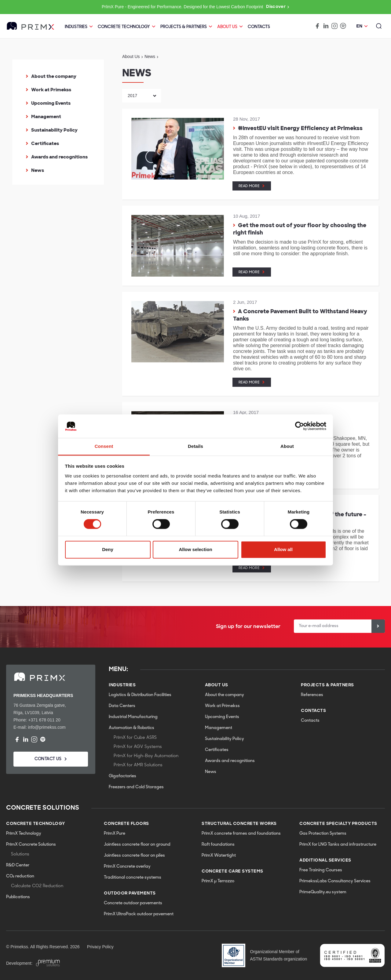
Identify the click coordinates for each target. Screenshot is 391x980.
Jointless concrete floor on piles (134, 856)
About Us (230, 27)
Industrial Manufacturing (133, 717)
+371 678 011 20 (44, 720)
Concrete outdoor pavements (133, 903)
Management (46, 117)
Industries (79, 27)
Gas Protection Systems (323, 834)
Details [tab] (195, 446)
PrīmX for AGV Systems (138, 747)
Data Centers (122, 706)
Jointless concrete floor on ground (137, 845)
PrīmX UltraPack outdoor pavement (139, 914)
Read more (249, 186)
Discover (278, 7)
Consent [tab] (104, 446)
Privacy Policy (100, 947)
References (312, 695)
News (38, 170)
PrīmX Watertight (219, 856)
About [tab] (287, 446)
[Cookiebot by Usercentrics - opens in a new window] (300, 426)
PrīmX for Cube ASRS (135, 738)
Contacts (259, 27)
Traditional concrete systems (133, 878)
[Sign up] (378, 626)
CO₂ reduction (20, 876)
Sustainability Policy (54, 130)
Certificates (45, 143)
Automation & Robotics (132, 728)
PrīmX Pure (115, 834)
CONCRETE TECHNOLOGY (127, 27)
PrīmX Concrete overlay (127, 867)
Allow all (283, 549)
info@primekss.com (47, 727)
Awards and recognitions (59, 157)
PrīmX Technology (24, 834)
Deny (108, 549)
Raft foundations (218, 845)
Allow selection (195, 549)
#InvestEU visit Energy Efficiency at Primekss (300, 128)
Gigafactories (122, 776)
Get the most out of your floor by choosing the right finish (300, 229)
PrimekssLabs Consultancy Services (335, 881)
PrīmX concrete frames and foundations (241, 834)
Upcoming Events (51, 103)
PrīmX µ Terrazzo (218, 881)
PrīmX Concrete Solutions (31, 845)
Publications (18, 897)
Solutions (20, 854)
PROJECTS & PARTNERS (186, 27)
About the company (54, 76)
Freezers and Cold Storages (136, 787)
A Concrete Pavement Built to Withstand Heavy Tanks (300, 315)
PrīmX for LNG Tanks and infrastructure (338, 845)
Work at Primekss (51, 90)
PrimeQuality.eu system (323, 892)
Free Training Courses (321, 870)
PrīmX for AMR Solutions (138, 765)
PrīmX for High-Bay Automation (146, 756)
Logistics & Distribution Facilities (140, 695)
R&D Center (18, 865)
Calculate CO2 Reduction (37, 886)
